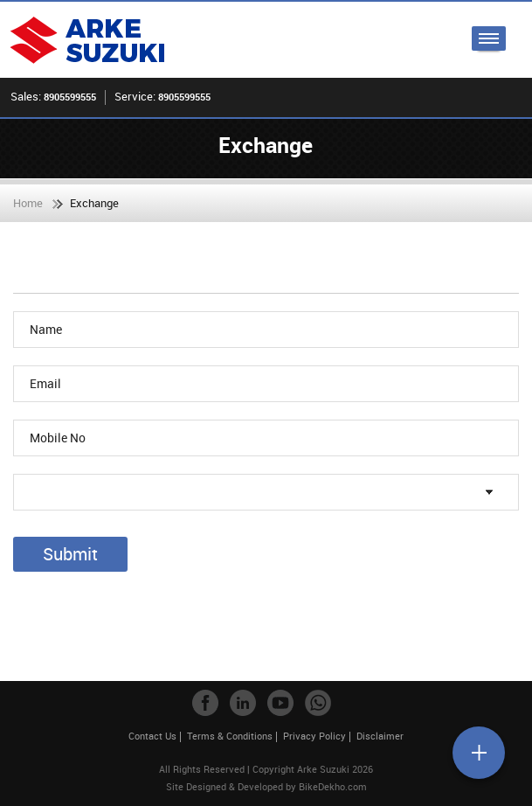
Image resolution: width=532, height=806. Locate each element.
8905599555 (70, 97)
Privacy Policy (314, 736)
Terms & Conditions (230, 736)
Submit (70, 554)
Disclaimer (380, 736)
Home (28, 203)
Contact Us (152, 736)
